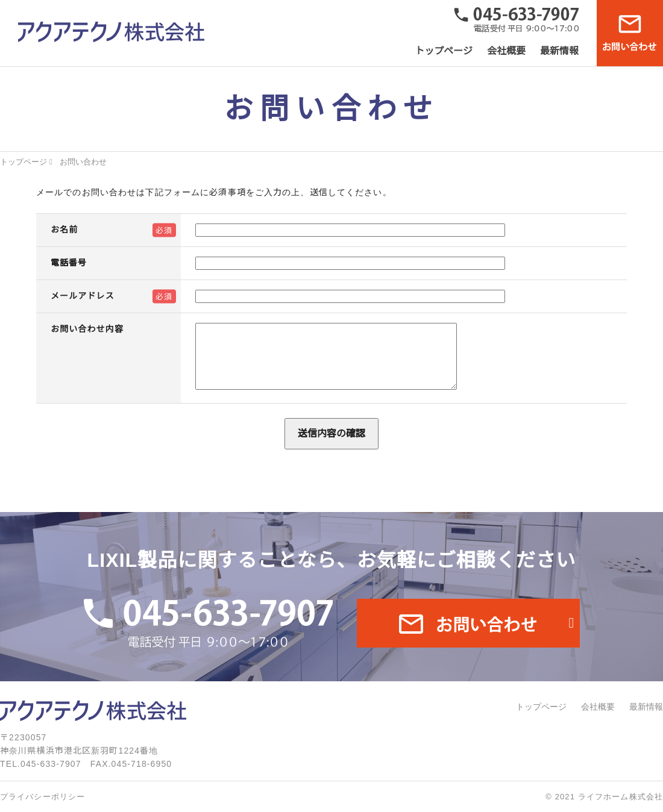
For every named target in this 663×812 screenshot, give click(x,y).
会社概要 (506, 51)
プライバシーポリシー (42, 797)
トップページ (444, 51)
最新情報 (559, 51)
